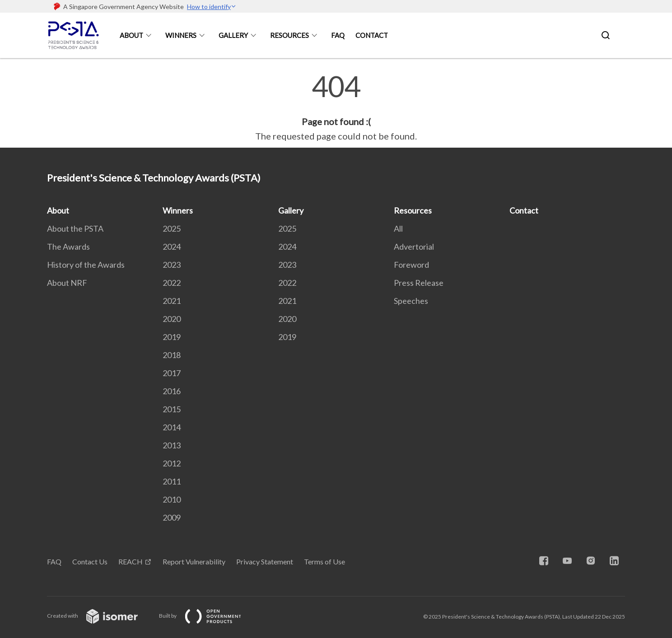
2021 (172, 301)
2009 (172, 517)
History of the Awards (86, 265)
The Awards (68, 247)
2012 (172, 463)
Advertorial (414, 247)
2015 (172, 409)
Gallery (233, 35)
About (131, 35)
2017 (172, 373)
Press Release (419, 283)
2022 (172, 283)
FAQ (338, 35)
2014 (172, 427)
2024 (172, 247)
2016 (172, 391)
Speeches (411, 301)
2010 (172, 499)
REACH (131, 561)
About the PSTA (75, 228)
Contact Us (90, 561)
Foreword (411, 265)
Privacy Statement (265, 561)
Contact (372, 35)
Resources (289, 35)
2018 (172, 355)
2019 (172, 337)
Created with (100, 616)
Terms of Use (324, 561)
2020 (172, 319)
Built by (207, 616)
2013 (172, 445)
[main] (336, 107)
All (398, 228)
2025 (172, 228)
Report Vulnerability (194, 561)
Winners (181, 35)
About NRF (67, 283)
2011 (172, 481)
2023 (172, 265)
